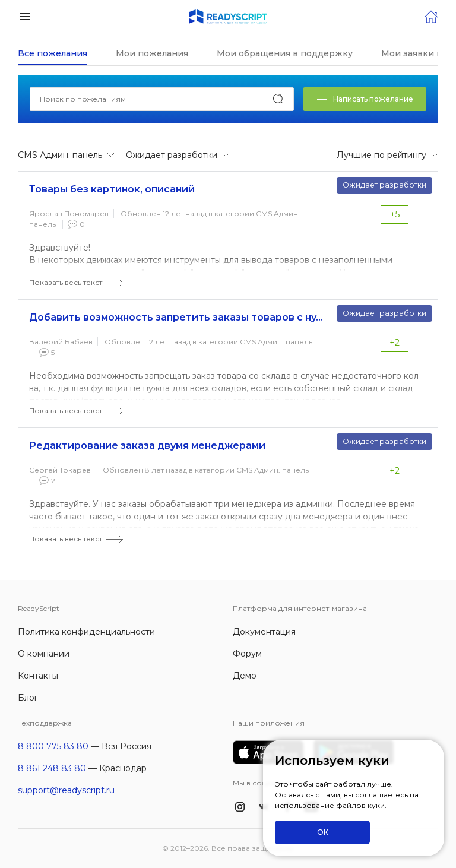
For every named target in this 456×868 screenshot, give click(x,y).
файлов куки (360, 805)
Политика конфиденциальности (86, 632)
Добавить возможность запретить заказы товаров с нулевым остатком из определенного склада (177, 317)
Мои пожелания (152, 53)
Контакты (38, 676)
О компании (44, 654)
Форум (247, 654)
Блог (28, 698)
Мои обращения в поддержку (285, 53)
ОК (323, 832)
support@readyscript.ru (66, 790)
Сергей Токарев (60, 470)
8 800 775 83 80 (53, 746)
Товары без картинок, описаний (112, 189)
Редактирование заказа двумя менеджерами (147, 446)
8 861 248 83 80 (52, 768)
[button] (25, 16)
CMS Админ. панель (276, 342)
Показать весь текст (66, 282)
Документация (264, 632)
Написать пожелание (365, 100)
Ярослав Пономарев (69, 213)
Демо (245, 676)
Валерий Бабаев (61, 342)
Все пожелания (53, 53)
